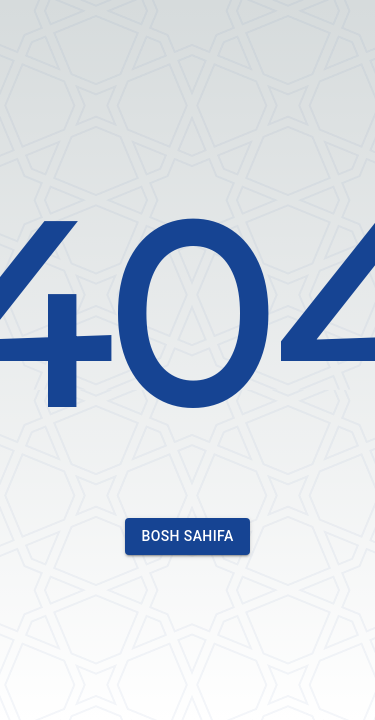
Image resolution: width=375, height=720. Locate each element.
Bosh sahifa (187, 536)
